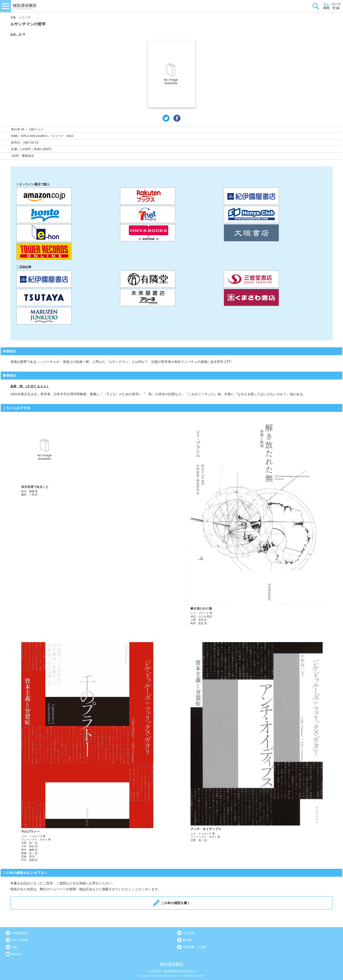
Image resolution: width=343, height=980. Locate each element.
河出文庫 (189, 933)
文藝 (14, 947)
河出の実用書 (20, 940)
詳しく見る (87, 521)
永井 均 (16, 34)
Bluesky (16, 954)
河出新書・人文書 (194, 947)
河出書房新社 (20, 933)
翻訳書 (187, 940)
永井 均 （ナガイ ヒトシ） (30, 386)
